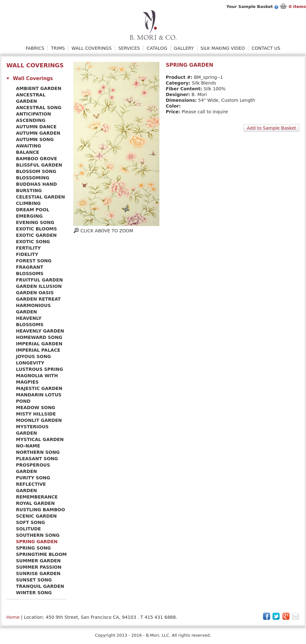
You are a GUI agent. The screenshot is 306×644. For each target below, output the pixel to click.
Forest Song (34, 261)
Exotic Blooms (36, 229)
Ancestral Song (39, 108)
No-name (28, 446)
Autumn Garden (38, 133)
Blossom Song (36, 171)
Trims (58, 48)
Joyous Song (33, 356)
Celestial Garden (40, 197)
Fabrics (35, 48)
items (297, 7)
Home (13, 617)
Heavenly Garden (40, 331)
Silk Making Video (223, 48)
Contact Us (266, 48)
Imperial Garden (39, 344)
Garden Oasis (35, 293)
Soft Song (30, 522)
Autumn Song (35, 139)
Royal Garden (35, 503)
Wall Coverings (91, 48)
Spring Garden (37, 542)
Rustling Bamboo (40, 510)
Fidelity (27, 254)
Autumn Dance (36, 127)
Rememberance (37, 497)
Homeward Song (39, 337)
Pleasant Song (37, 459)
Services (129, 48)
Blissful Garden (39, 165)
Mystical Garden (40, 439)
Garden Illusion (39, 286)
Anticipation (33, 114)
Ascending (31, 120)
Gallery (184, 48)
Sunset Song (34, 580)
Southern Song (38, 535)
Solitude (28, 529)
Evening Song (35, 222)
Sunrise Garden (38, 573)
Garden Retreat (38, 299)
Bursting (29, 191)
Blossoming (33, 178)
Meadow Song (36, 408)
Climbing (28, 203)
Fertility (28, 248)
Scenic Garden (36, 516)
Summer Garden (38, 561)
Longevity (30, 363)
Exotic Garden (36, 235)
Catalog (157, 48)
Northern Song (38, 452)
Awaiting (29, 146)
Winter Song (34, 593)
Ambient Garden (39, 88)
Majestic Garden (39, 388)
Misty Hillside (36, 414)
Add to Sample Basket (272, 128)
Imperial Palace (38, 350)
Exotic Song (33, 242)
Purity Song (33, 478)
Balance (28, 152)
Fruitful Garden (39, 280)
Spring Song (33, 548)
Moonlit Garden (39, 420)
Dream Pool (33, 210)
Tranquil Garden (40, 586)
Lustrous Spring (40, 369)
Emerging (29, 216)
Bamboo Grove (36, 159)
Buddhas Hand (36, 184)
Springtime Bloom (41, 554)
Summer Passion (39, 567)
